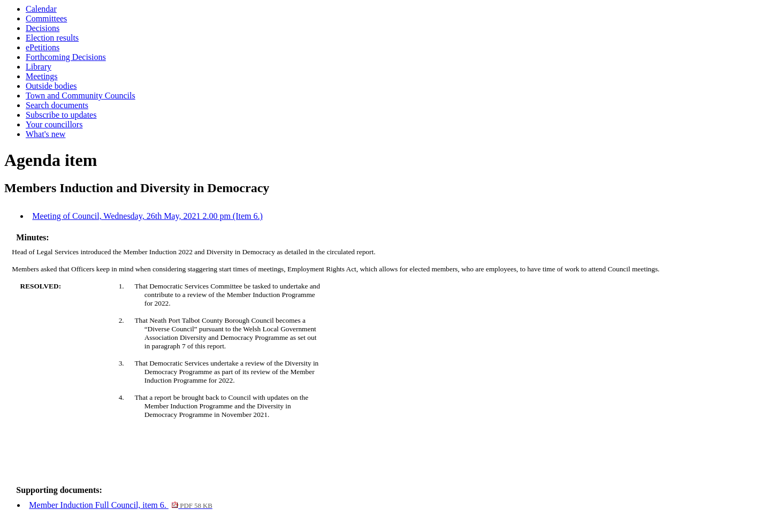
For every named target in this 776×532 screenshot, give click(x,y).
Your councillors (54, 124)
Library (39, 67)
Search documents (57, 105)
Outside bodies (51, 86)
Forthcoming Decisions (66, 57)
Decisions (43, 28)
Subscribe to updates (61, 115)
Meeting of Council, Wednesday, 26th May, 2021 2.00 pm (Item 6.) (147, 216)
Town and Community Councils (81, 96)
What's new (45, 134)
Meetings (42, 76)
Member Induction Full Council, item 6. (120, 505)
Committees (46, 18)
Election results (52, 38)
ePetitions (43, 47)
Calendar (41, 9)
